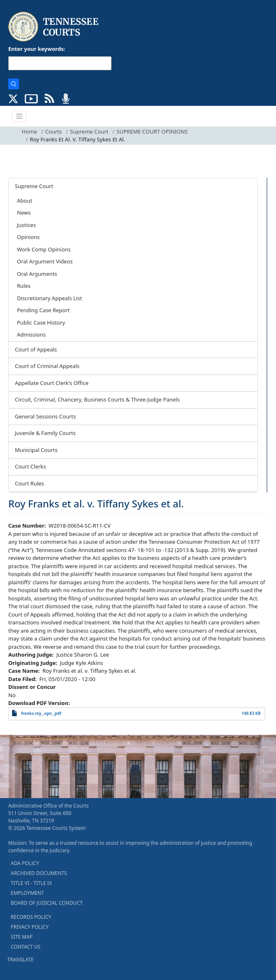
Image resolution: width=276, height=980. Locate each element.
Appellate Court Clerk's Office (52, 383)
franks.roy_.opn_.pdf (41, 713)
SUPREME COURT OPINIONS (152, 131)
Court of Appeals (36, 349)
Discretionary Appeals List (49, 298)
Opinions (28, 237)
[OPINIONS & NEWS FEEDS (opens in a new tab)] (49, 98)
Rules (24, 286)
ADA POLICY (25, 863)
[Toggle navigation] (19, 116)
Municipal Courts (36, 450)
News (24, 213)
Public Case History (41, 323)
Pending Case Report (43, 310)
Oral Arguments (37, 274)
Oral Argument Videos (45, 261)
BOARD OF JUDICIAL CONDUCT (47, 903)
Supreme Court (89, 131)
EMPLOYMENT (27, 893)
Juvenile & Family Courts (45, 433)
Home (30, 131)
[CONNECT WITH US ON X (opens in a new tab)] (13, 98)
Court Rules (30, 483)
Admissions (31, 335)
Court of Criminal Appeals (47, 366)
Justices (26, 225)
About (25, 201)
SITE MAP (22, 937)
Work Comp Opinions (44, 249)
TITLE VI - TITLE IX (31, 883)
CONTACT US (26, 947)
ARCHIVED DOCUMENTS (39, 873)
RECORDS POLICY (31, 917)
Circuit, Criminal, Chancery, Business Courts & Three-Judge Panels (97, 399)
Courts (53, 131)
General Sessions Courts (45, 416)
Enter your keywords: (37, 49)
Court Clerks (30, 466)
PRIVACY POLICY (30, 927)
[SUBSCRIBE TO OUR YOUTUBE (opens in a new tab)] (31, 98)
